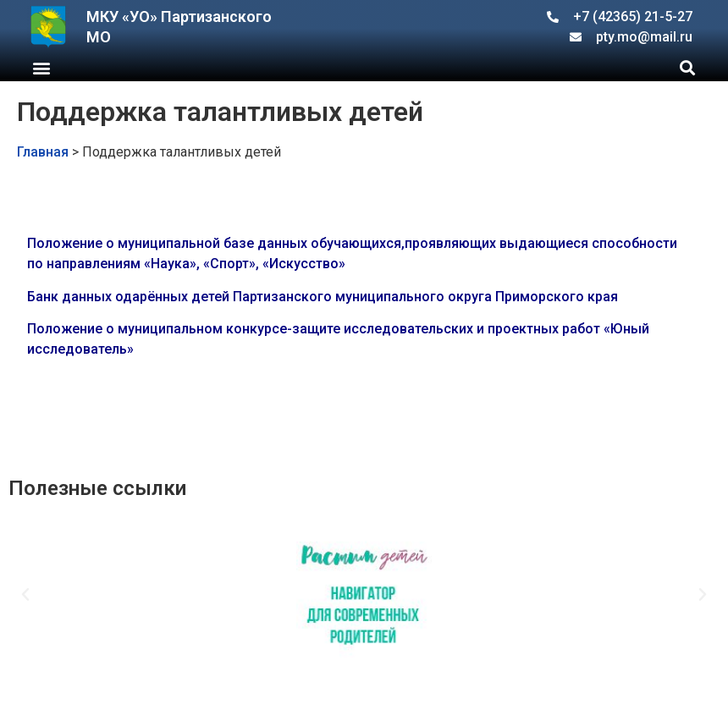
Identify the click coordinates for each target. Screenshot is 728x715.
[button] (41, 67)
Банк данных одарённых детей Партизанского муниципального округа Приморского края (323, 297)
